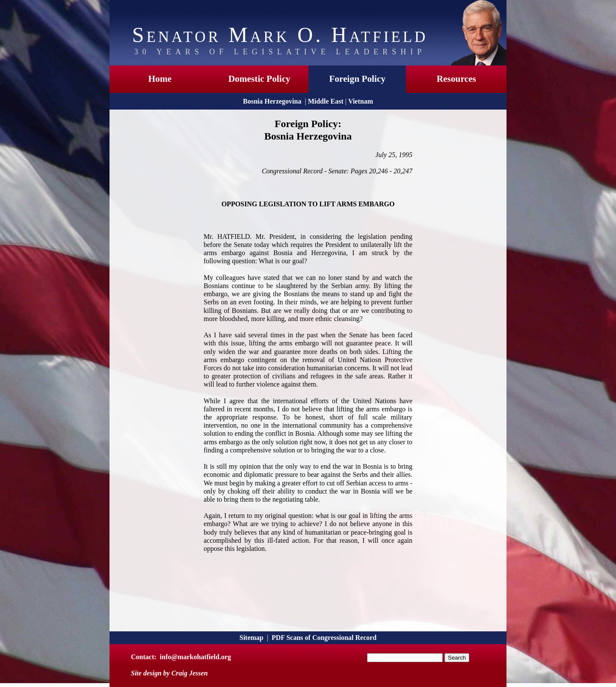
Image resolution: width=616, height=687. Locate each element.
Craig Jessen (190, 673)
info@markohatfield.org (195, 657)
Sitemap (252, 638)
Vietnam (361, 101)
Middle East (326, 101)
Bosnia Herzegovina (272, 101)
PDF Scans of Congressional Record (324, 638)
